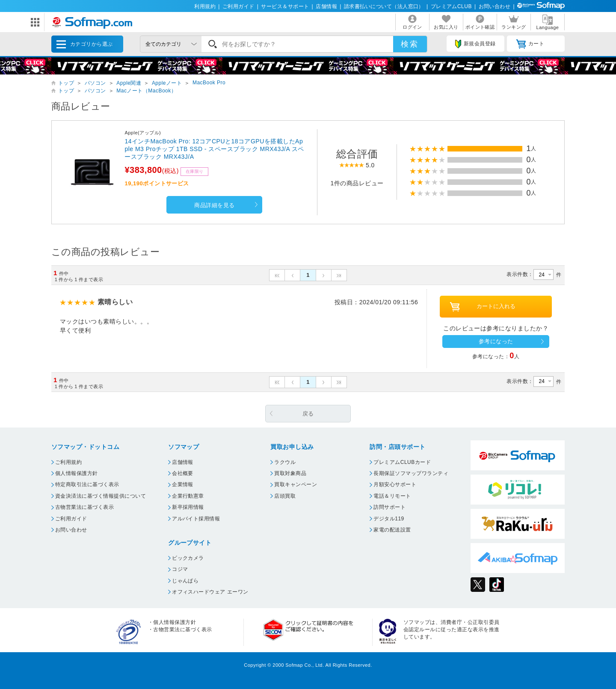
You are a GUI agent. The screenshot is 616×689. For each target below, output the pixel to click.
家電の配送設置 (392, 530)
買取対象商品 (290, 473)
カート (530, 44)
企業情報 (183, 484)
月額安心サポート (395, 484)
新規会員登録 (475, 44)
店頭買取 (285, 496)
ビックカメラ (188, 558)
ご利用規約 (68, 462)
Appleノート (167, 83)
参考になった (496, 341)
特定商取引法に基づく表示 (87, 484)
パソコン (95, 83)
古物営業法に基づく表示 (84, 507)
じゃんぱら (185, 581)
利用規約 (205, 6)
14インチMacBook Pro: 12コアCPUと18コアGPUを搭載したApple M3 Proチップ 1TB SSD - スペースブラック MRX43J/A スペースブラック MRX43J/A (214, 149)
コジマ (180, 569)
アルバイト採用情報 (196, 519)
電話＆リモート (392, 496)
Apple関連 (129, 83)
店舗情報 (326, 6)
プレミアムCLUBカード (402, 462)
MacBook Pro (209, 83)
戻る (308, 414)
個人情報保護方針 (77, 473)
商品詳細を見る (214, 205)
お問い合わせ (495, 6)
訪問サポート (389, 507)
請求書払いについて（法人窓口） (384, 6)
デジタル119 (389, 519)
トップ (66, 83)
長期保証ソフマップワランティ (411, 473)
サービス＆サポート (285, 6)
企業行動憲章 (188, 496)
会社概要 (183, 473)
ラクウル (285, 462)
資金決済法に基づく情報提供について (101, 496)
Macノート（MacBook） (146, 91)
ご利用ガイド (238, 6)
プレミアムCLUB (451, 6)
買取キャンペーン (296, 484)
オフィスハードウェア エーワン (210, 592)
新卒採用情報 (188, 507)
